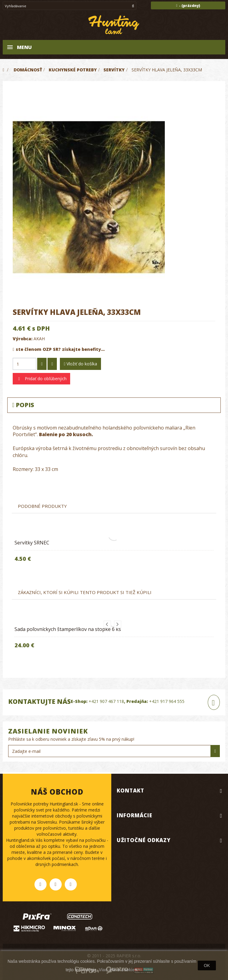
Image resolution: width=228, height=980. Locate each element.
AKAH (39, 339)
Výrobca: (23, 339)
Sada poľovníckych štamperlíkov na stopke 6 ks (68, 629)
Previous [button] (107, 624)
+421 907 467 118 (106, 701)
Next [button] (118, 624)
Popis (23, 405)
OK (207, 965)
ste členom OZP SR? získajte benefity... (59, 349)
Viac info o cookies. (119, 970)
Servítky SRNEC (32, 543)
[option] (114, 552)
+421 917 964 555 (167, 701)
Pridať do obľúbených (45, 379)
